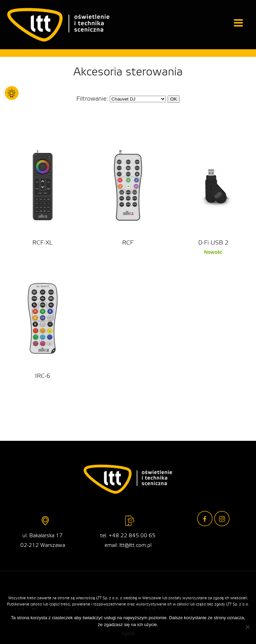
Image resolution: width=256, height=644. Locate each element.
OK (174, 99)
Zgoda (128, 633)
